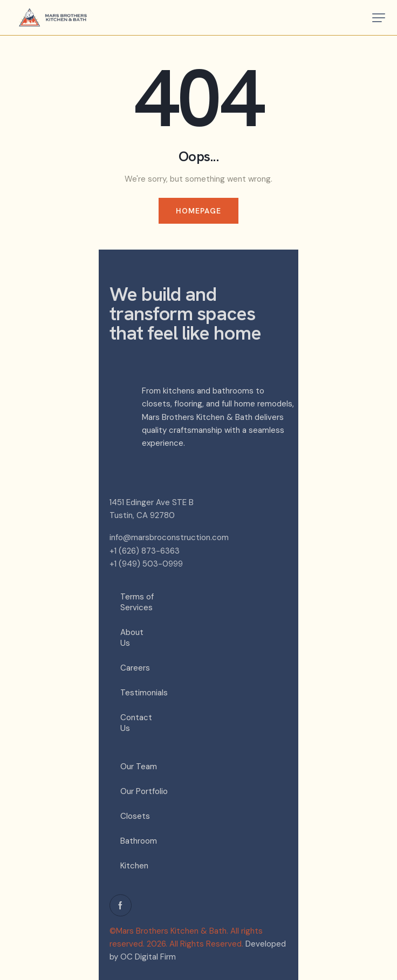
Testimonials (143, 693)
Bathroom (139, 841)
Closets (135, 816)
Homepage (199, 211)
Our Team (139, 767)
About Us (132, 638)
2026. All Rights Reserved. (195, 944)
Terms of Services (137, 602)
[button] (379, 18)
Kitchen (134, 866)
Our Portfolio (144, 791)
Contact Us (136, 723)
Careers (135, 668)
